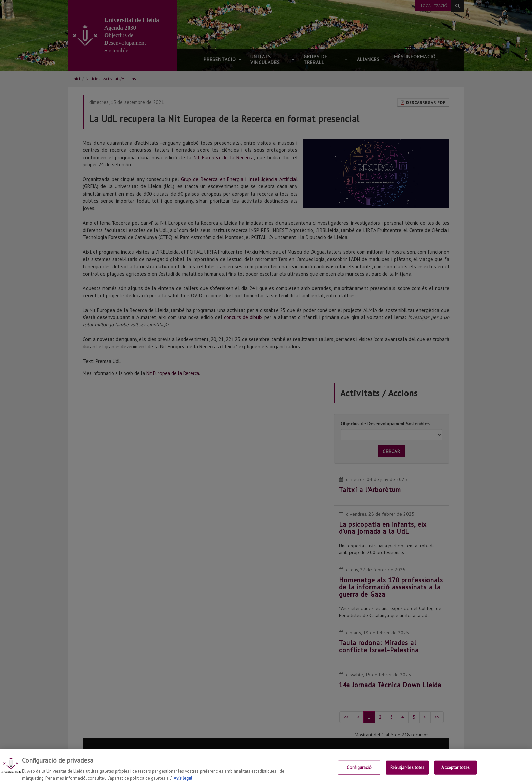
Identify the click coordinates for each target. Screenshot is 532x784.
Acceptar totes (455, 776)
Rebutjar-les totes (407, 776)
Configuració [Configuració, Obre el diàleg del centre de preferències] (359, 776)
